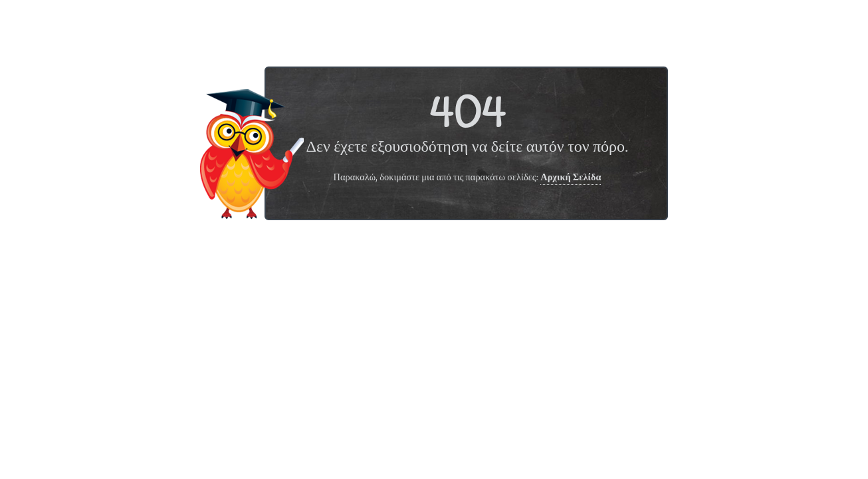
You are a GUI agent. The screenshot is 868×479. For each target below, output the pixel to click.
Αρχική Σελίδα (571, 178)
